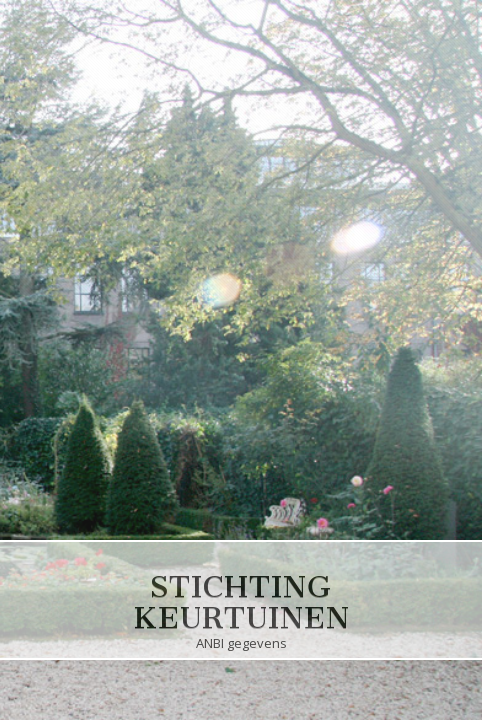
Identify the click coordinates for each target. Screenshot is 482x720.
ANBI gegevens (241, 645)
